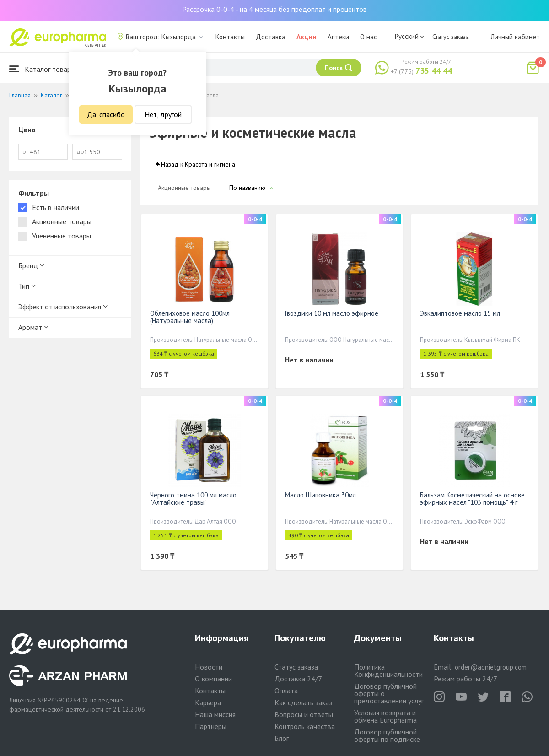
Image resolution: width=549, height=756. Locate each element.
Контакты (230, 37)
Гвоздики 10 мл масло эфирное (332, 313)
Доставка (271, 37)
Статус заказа (451, 37)
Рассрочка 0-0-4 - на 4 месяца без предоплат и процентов (274, 9)
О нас (369, 37)
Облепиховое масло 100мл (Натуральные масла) (190, 317)
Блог (282, 738)
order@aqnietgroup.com (491, 667)
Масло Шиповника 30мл (320, 495)
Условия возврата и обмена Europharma (385, 716)
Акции (307, 37)
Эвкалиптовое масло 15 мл (460, 313)
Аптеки (338, 37)
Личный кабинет (515, 37)
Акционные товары (184, 188)
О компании (213, 679)
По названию (247, 188)
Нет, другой (163, 114)
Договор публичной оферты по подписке (387, 735)
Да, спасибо (106, 114)
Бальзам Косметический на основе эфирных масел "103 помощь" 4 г (472, 499)
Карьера (208, 702)
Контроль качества (305, 726)
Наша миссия (215, 714)
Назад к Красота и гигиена (198, 164)
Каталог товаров (44, 69)
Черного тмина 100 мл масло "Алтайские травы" (193, 499)
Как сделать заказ (303, 702)
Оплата (286, 691)
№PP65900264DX (63, 700)
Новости (209, 667)
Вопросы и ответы (304, 714)
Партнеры (211, 726)
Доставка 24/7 (298, 679)
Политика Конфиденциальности (388, 670)
